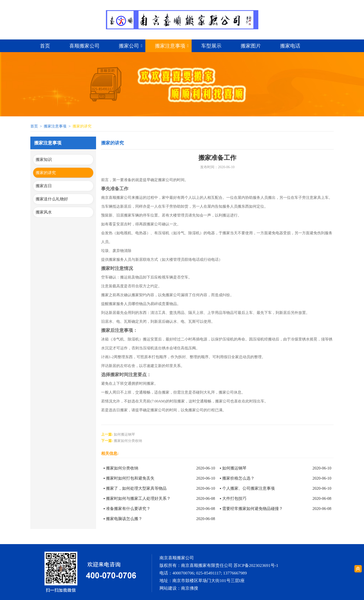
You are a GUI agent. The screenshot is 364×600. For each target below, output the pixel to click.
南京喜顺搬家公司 (177, 558)
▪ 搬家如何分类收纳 (121, 468)
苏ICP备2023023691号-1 (256, 565)
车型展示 (211, 46)
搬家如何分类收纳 (128, 441)
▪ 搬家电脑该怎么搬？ (123, 519)
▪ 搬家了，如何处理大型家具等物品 (135, 488)
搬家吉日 (44, 186)
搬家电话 (290, 46)
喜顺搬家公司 (84, 46)
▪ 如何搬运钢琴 (233, 468)
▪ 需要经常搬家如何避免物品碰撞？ (251, 509)
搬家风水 (44, 212)
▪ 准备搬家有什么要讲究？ (127, 509)
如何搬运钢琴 (124, 434)
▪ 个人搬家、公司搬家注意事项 (247, 488)
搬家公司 (129, 46)
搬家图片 (251, 46)
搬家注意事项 (170, 46)
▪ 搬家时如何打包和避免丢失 (129, 478)
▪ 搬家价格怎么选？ (237, 478)
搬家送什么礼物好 (52, 199)
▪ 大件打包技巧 (233, 498)
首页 (45, 46)
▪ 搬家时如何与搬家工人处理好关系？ (137, 498)
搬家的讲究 (46, 173)
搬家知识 (44, 159)
